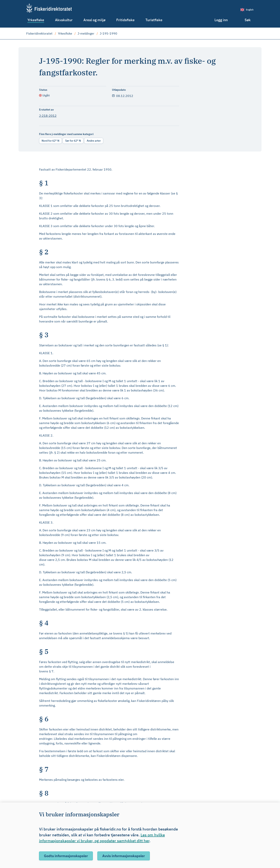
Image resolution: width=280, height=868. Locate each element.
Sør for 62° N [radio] (73, 141)
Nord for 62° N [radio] (50, 141)
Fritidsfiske (125, 20)
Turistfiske (154, 20)
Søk (248, 20)
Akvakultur (64, 20)
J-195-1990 (108, 33)
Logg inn (221, 20)
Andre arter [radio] (94, 141)
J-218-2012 (48, 116)
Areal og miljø (94, 20)
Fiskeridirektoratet (39, 33)
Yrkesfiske (36, 20)
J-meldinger (86, 33)
